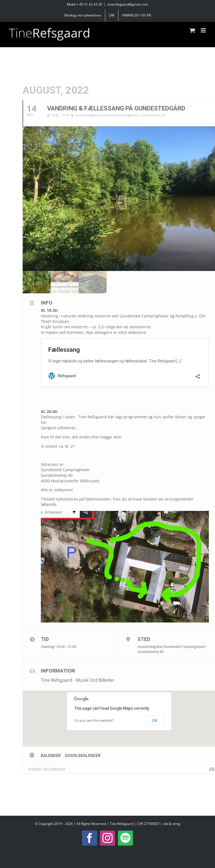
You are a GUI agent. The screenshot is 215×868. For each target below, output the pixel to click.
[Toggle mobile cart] (192, 30)
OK (155, 721)
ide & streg (172, 824)
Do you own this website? (94, 721)
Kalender (51, 756)
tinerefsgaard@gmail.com (128, 4)
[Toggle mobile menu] (204, 30)
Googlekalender (83, 756)
